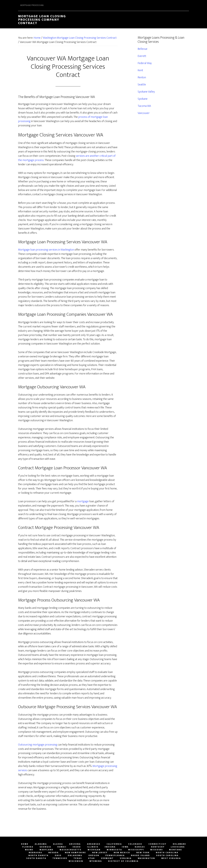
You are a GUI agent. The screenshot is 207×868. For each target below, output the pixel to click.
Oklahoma (75, 855)
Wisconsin (76, 861)
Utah (91, 858)
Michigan (94, 850)
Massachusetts (71, 850)
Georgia (45, 847)
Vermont (107, 858)
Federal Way (145, 63)
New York (143, 853)
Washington (146, 858)
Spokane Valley (146, 92)
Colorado (135, 844)
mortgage (83, 501)
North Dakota (39, 855)
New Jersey (100, 853)
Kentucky (158, 847)
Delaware (179, 844)
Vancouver (144, 113)
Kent (140, 70)
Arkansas (94, 844)
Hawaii (62, 847)
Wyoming (96, 861)
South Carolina (167, 855)
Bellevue (143, 49)
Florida (28, 847)
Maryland (46, 850)
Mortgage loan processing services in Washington (46, 250)
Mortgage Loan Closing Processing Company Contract (42, 20)
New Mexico (122, 853)
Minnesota (114, 850)
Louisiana (178, 847)
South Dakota (36, 858)
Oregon (94, 855)
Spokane (143, 99)
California (114, 844)
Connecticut (158, 844)
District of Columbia (123, 861)
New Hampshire (75, 853)
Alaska (58, 844)
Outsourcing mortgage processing (38, 745)
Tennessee (60, 858)
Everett (142, 56)
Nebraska (35, 853)
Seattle (142, 85)
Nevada (54, 853)
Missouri (157, 850)
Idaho (77, 847)
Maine (29, 850)
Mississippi (136, 850)
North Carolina (167, 853)
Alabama (41, 844)
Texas (78, 858)
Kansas (140, 847)
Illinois (93, 847)
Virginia (126, 858)
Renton (142, 77)
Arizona (75, 844)
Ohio (58, 855)
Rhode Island (140, 855)
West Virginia (171, 858)
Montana (176, 850)
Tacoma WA (144, 106)
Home (25, 844)
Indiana (110, 847)
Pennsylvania (115, 855)
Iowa (125, 847)
